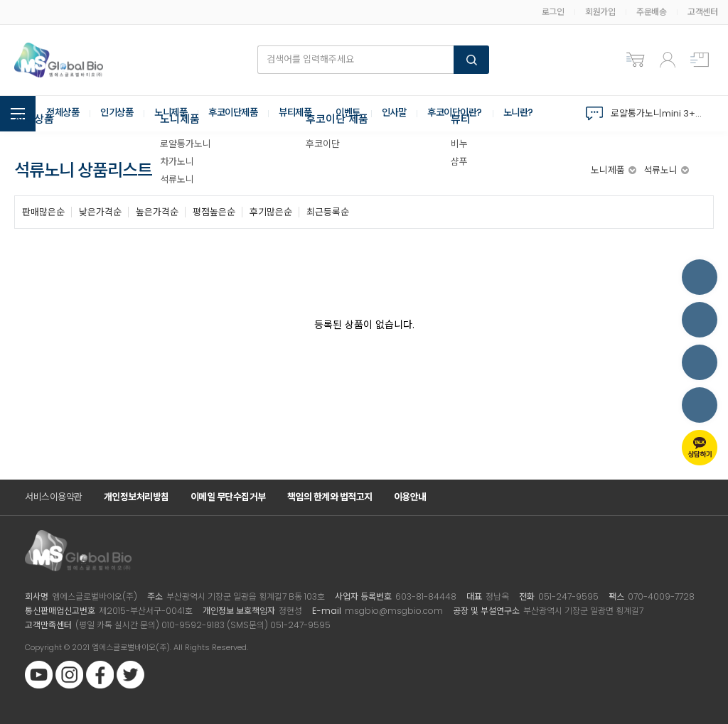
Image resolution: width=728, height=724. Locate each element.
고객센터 (702, 12)
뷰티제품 (309, 114)
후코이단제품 (243, 114)
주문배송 (651, 12)
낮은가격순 (100, 212)
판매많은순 (43, 212)
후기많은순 (271, 212)
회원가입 (600, 12)
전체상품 (64, 114)
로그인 (553, 12)
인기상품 (121, 114)
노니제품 (178, 114)
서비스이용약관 (54, 497)
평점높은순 (214, 212)
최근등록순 (328, 212)
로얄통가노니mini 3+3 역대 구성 (659, 113)
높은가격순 (157, 212)
